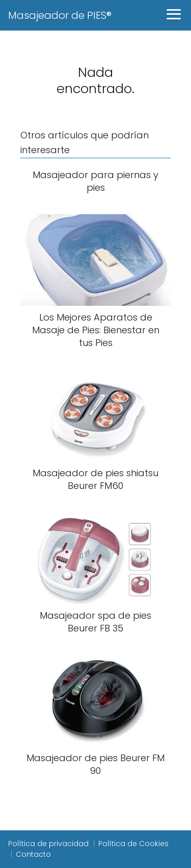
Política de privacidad (48, 844)
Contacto (33, 854)
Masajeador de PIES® (60, 15)
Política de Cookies (133, 844)
